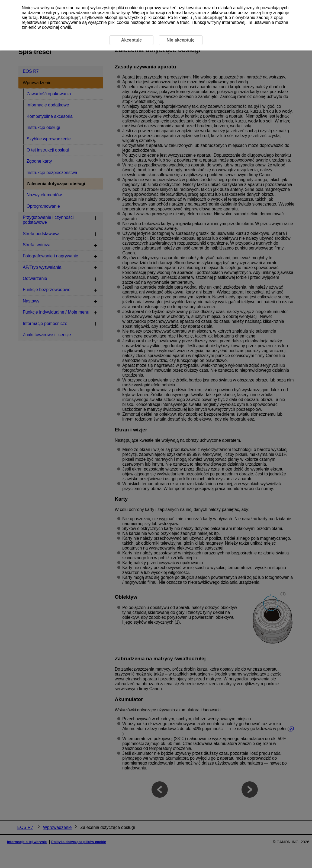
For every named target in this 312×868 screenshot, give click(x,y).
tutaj (33, 18)
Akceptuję (68, 18)
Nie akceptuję (209, 18)
